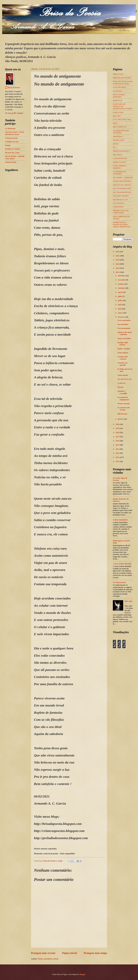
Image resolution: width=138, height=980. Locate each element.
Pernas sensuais (124, 404)
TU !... (115, 147)
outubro (121, 284)
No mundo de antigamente (123, 398)
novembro (122, 280)
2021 (118, 272)
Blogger (83, 974)
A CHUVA (121, 383)
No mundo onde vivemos (124, 409)
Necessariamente (124, 328)
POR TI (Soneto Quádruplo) (119, 96)
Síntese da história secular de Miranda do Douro (123, 82)
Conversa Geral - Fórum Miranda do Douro (14, 133)
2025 (118, 256)
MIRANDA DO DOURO (122, 78)
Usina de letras (11, 162)
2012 (118, 457)
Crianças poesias (11, 138)
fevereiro (121, 317)
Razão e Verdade (124, 349)
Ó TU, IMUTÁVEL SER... (122, 120)
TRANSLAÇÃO (119, 140)
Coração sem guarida (122, 364)
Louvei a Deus (118, 112)
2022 (118, 268)
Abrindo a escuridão (122, 392)
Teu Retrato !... (118, 91)
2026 (118, 252)
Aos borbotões (123, 324)
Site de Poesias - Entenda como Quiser (15, 157)
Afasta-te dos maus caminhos (125, 333)
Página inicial (70, 953)
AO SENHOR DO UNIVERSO (119, 173)
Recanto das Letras (12, 153)
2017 (118, 437)
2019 (118, 428)
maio (120, 305)
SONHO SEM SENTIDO (122, 181)
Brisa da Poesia (14, 88)
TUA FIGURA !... (119, 203)
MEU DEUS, (118, 155)
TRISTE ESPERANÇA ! (122, 151)
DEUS (115, 123)
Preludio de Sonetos (13, 149)
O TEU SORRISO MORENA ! (119, 167)
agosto (121, 292)
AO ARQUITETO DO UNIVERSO (121, 132)
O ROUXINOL (118, 207)
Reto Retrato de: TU (120, 200)
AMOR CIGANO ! (120, 162)
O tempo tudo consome (123, 358)
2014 (118, 449)
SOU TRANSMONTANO (122, 189)
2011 (118, 461)
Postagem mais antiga (95, 953)
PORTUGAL (118, 101)
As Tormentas (10, 128)
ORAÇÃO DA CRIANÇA (122, 185)
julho (120, 296)
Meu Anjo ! (117, 116)
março (121, 313)
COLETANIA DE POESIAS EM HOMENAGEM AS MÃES (123, 106)
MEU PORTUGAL (120, 127)
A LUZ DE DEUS (119, 87)
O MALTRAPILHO (120, 158)
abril (120, 309)
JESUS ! (116, 144)
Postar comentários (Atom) (48, 959)
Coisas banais (123, 375)
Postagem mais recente (43, 953)
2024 (118, 260)
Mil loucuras (122, 414)
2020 (118, 424)
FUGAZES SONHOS (121, 196)
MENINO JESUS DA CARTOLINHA (121, 212)
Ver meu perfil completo (14, 113)
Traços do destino (124, 338)
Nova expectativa (124, 320)
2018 (118, 433)
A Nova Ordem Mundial (122, 564)
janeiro (121, 419)
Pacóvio (120, 387)
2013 (118, 453)
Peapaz (8, 145)
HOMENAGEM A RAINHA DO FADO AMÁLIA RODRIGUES (121, 225)
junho (120, 300)
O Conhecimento (119, 582)
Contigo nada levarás (123, 344)
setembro (122, 288)
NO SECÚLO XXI (124, 379)
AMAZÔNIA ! (118, 137)
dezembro (122, 276)
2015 (118, 445)
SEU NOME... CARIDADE (123, 178)
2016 (118, 441)
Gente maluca (123, 353)
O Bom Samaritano (120, 520)
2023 (118, 264)
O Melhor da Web (12, 142)
